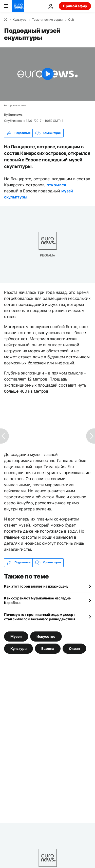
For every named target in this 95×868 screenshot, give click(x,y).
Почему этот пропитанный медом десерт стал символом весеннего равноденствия (40, 617)
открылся (56, 185)
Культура (20, 20)
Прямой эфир (75, 6)
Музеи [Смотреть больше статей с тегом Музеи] (16, 636)
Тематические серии (47, 20)
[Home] (6, 19)
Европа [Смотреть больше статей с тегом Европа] (48, 648)
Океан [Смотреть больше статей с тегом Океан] (74, 648)
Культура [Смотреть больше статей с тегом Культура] (18, 648)
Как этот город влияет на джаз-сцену (36, 586)
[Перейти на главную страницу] (18, 6)
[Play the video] (48, 74)
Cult (71, 20)
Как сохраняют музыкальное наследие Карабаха (37, 600)
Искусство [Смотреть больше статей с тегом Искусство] (46, 636)
